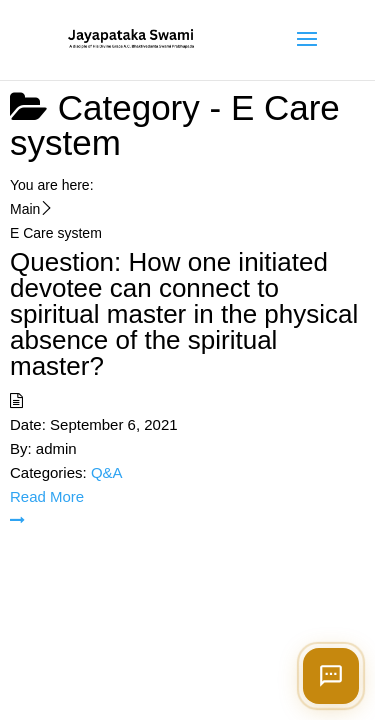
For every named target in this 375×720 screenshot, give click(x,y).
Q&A (107, 472)
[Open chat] (331, 676)
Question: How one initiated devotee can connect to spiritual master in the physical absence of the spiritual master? (184, 314)
